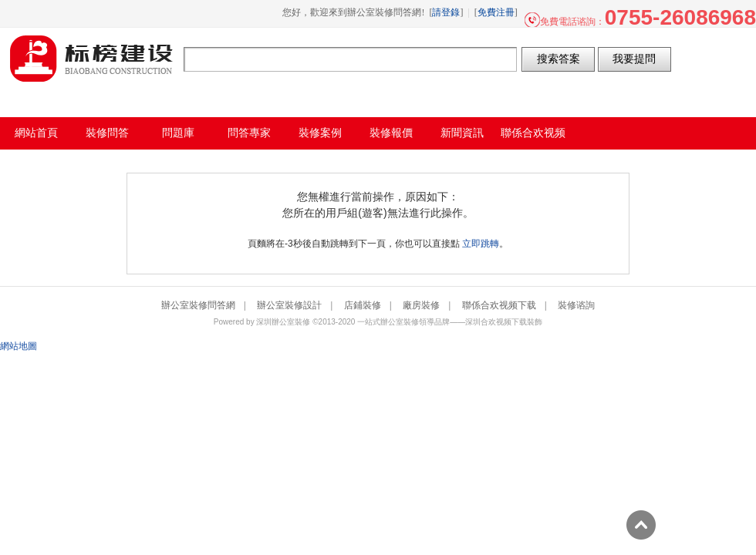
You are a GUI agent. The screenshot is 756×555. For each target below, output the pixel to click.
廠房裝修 (421, 305)
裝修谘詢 (576, 305)
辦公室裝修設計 (289, 305)
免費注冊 (496, 12)
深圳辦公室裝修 (283, 322)
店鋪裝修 (363, 305)
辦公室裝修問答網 (92, 59)
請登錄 (446, 12)
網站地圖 (19, 346)
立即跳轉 (481, 244)
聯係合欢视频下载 (499, 305)
